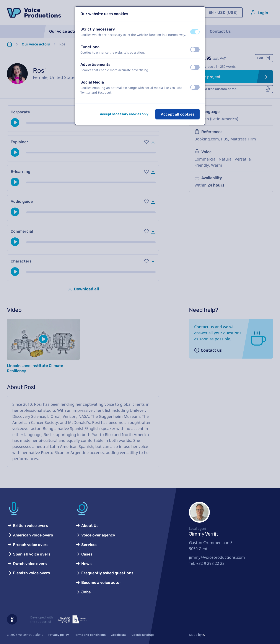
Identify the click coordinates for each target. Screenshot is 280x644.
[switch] (195, 32)
